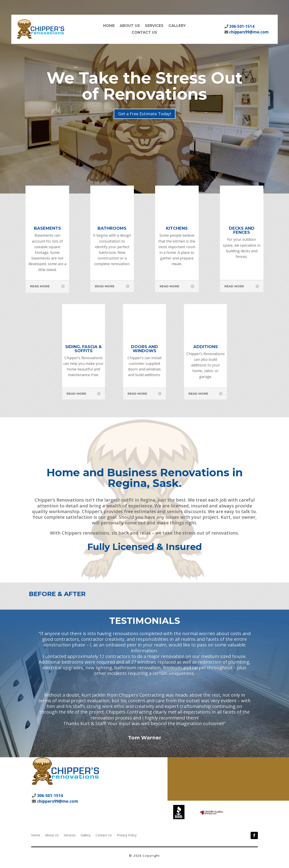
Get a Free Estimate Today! (145, 114)
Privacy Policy (127, 835)
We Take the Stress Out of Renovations (144, 86)
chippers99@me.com (248, 32)
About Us (130, 26)
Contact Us (144, 33)
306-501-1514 (241, 26)
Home (109, 26)
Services (154, 26)
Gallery (177, 26)
